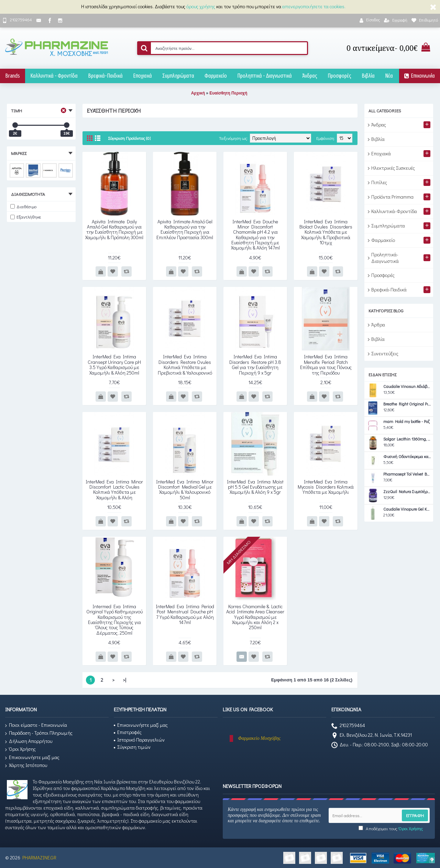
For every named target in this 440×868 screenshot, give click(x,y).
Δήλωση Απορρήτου (29, 741)
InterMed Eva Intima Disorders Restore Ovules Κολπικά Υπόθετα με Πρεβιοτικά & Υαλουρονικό (185, 364)
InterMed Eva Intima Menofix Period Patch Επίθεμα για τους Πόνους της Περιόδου (326, 364)
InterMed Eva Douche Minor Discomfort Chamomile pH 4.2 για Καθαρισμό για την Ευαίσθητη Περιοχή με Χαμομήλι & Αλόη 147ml (255, 235)
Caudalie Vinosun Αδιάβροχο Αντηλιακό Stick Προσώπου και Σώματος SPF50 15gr (407, 387)
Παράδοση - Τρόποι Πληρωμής (39, 733)
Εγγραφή (415, 815)
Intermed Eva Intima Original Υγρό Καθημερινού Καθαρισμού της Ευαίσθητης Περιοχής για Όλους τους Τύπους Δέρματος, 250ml (114, 620)
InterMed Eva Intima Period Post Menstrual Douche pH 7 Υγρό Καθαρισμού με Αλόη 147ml (185, 614)
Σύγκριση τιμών (132, 747)
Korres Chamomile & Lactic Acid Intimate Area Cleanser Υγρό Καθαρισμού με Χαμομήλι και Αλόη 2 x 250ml (255, 617)
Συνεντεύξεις (385, 353)
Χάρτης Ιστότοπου (26, 765)
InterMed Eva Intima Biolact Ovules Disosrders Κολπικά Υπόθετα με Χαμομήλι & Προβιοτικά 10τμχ (326, 232)
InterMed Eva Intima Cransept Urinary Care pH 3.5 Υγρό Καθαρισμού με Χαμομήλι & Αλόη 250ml (114, 364)
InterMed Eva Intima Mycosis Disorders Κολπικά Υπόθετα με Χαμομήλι (326, 487)
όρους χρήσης (201, 6)
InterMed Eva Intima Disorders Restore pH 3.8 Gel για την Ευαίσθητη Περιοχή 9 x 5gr (255, 364)
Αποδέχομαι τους (391, 828)
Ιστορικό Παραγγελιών (139, 740)
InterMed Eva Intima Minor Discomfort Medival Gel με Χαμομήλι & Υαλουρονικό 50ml (185, 489)
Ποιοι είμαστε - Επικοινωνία (36, 725)
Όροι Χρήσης (20, 749)
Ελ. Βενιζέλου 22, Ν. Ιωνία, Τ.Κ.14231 (372, 736)
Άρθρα (378, 325)
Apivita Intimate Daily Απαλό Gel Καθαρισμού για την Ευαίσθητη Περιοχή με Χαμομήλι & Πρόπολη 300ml (114, 229)
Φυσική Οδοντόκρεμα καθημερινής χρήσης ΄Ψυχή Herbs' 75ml (407, 457)
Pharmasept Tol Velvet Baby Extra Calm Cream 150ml (407, 474)
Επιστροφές (128, 732)
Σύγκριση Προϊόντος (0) (129, 138)
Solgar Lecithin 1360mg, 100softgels (407, 439)
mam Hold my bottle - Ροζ (406, 422)
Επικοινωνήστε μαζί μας (32, 758)
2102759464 (348, 726)
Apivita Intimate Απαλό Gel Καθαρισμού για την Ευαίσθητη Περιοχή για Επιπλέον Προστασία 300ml (185, 229)
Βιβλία (378, 339)
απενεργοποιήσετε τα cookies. (314, 6)
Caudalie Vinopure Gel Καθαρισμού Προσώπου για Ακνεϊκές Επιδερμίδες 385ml (407, 509)
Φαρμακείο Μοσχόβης (260, 738)
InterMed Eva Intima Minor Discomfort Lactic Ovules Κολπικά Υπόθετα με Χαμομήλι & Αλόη (114, 489)
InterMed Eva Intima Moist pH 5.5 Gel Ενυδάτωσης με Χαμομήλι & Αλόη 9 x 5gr (255, 487)
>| (124, 680)
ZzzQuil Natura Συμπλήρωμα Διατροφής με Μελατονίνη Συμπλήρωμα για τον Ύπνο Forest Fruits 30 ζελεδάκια (407, 492)
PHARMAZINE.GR (39, 858)
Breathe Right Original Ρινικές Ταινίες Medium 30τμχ (407, 404)
